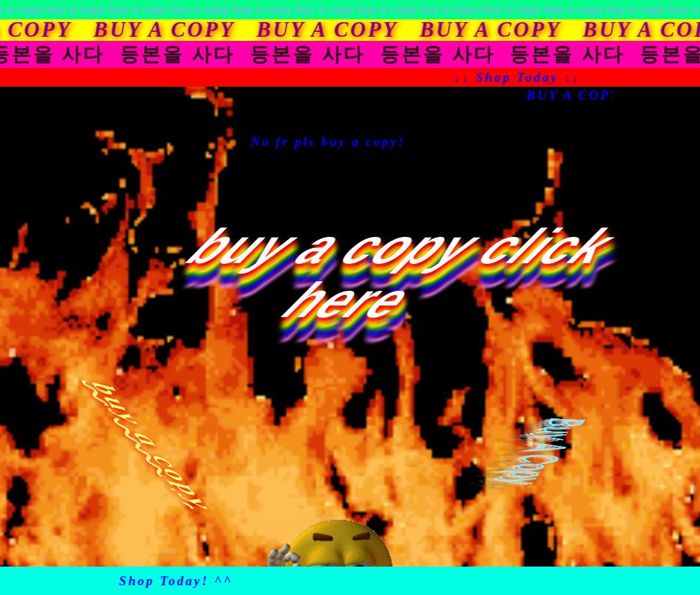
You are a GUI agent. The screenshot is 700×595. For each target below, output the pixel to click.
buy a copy (153, 447)
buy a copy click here (404, 273)
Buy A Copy (546, 451)
